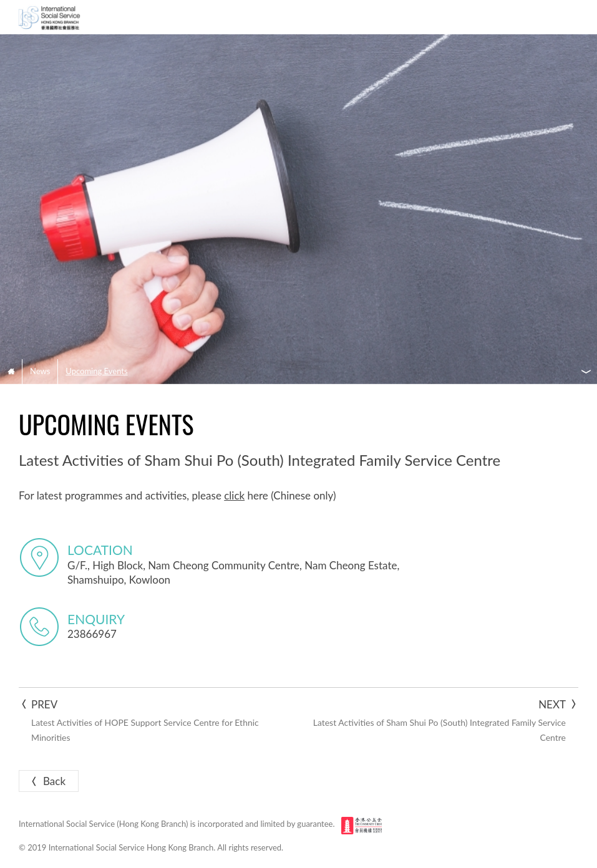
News (40, 371)
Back (47, 781)
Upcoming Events (96, 371)
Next (444, 721)
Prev (153, 721)
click (234, 495)
